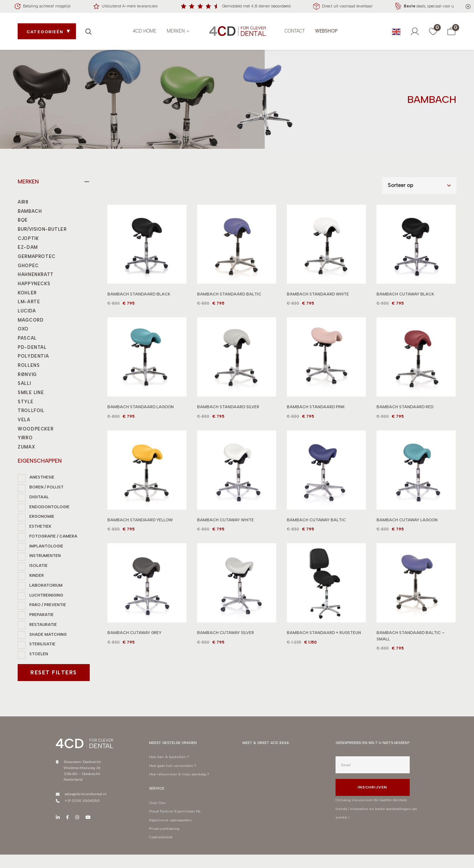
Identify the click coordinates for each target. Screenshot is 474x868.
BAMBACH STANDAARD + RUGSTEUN (324, 638)
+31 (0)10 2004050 (82, 801)
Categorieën (45, 32)
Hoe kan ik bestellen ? (169, 757)
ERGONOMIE (42, 516)
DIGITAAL (39, 497)
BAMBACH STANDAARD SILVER (228, 412)
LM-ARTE (29, 302)
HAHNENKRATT (36, 274)
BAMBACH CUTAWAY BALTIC (316, 524)
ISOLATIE (38, 565)
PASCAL (27, 338)
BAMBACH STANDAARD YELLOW (140, 524)
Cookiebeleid (161, 837)
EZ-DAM (28, 247)
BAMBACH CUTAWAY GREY (134, 638)
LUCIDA (27, 311)
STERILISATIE (42, 644)
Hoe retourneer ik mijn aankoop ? (180, 774)
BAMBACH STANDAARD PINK (316, 412)
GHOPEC (28, 266)
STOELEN (39, 654)
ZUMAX (26, 447)
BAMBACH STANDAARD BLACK (139, 294)
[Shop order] (419, 186)
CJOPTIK (28, 238)
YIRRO (25, 438)
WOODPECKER (35, 429)
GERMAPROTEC (37, 256)
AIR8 (23, 202)
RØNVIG (27, 374)
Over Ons (157, 803)
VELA (24, 420)
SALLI (24, 383)
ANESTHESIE (42, 477)
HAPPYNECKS (34, 284)
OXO (23, 329)
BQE (23, 220)
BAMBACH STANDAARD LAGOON (141, 412)
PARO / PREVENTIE (48, 605)
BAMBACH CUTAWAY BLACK (405, 294)
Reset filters (54, 673)
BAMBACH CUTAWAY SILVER (226, 638)
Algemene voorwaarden (170, 820)
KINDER (37, 575)
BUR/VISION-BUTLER (42, 229)
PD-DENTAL (32, 347)
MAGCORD (31, 320)
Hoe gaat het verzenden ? (173, 766)
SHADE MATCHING (48, 634)
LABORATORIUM (46, 585)
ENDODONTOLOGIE (49, 507)
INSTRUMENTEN (45, 556)
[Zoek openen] (88, 31)
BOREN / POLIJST (46, 487)
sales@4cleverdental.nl (85, 794)
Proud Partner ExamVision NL (175, 811)
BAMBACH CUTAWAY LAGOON (407, 524)
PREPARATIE (42, 615)
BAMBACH (30, 211)
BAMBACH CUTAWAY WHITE (226, 524)
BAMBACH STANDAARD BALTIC (229, 294)
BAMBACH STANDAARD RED (405, 412)
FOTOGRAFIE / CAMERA (53, 536)
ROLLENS (29, 365)
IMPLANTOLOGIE (46, 546)
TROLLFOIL (31, 410)
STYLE (25, 402)
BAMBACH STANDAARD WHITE (318, 294)
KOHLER (27, 293)
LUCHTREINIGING (46, 595)
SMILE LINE (31, 392)
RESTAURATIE (43, 624)
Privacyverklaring (164, 829)
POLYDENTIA (33, 356)
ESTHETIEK (40, 526)
